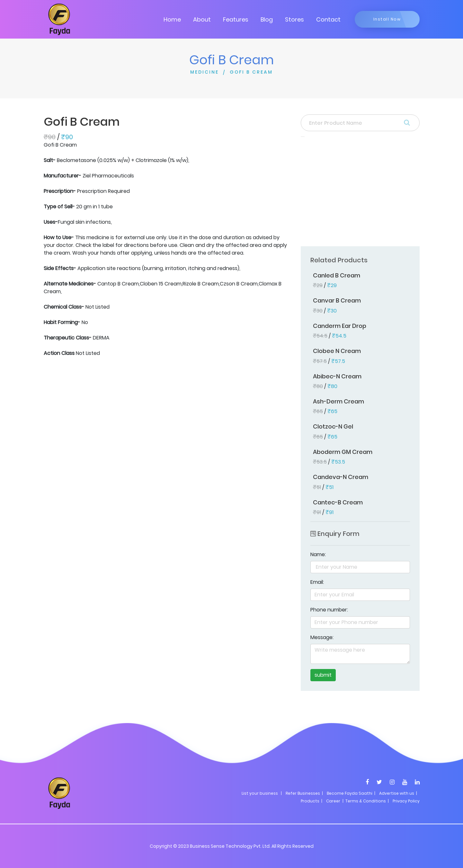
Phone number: (329, 610)
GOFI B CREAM (251, 72)
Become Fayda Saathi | (351, 793)
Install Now (387, 19)
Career (333, 801)
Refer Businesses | (304, 793)
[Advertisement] (360, 194)
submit (323, 675)
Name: (318, 554)
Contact (328, 19)
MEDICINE (205, 72)
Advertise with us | (398, 793)
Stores (294, 19)
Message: (322, 637)
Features (236, 19)
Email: (317, 582)
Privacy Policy (406, 801)
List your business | (262, 793)
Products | (312, 801)
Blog (267, 19)
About (202, 19)
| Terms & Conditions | (365, 801)
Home (172, 19)
